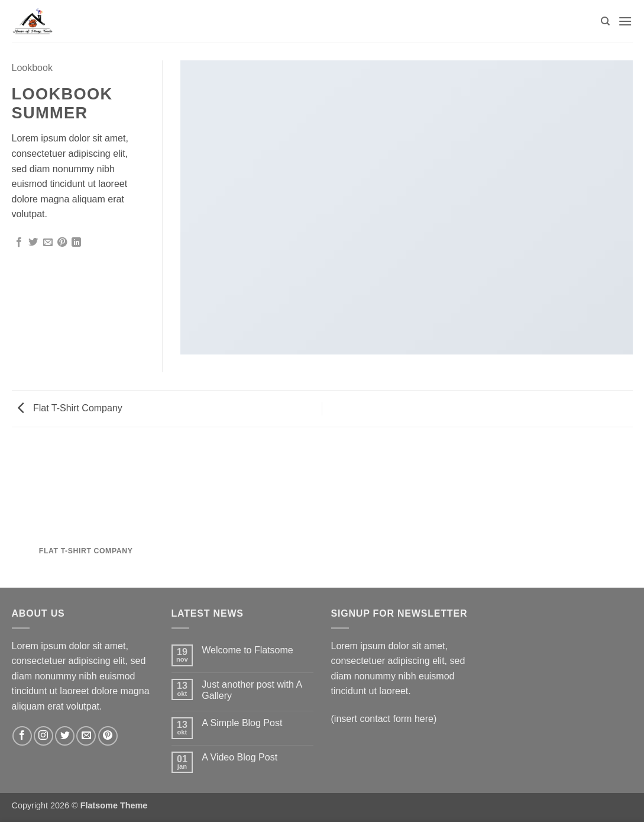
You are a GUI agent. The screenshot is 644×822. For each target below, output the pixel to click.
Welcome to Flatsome (247, 650)
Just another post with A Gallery (252, 690)
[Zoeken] (605, 21)
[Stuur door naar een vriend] (48, 243)
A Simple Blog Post (242, 723)
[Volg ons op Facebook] (22, 736)
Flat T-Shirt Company (70, 408)
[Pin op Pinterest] (62, 243)
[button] (625, 21)
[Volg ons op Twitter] (65, 736)
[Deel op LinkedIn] (76, 243)
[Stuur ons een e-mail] (86, 736)
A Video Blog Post (240, 757)
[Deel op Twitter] (33, 243)
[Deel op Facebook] (19, 243)
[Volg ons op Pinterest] (108, 736)
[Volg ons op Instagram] (43, 736)
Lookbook (32, 68)
